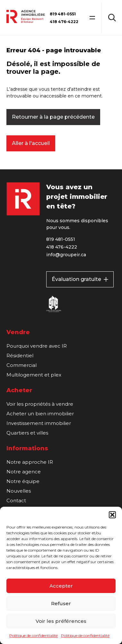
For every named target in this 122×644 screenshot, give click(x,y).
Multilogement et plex (34, 375)
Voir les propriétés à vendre (40, 404)
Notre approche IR (30, 462)
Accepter (61, 586)
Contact (16, 500)
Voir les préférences (61, 621)
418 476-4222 (64, 22)
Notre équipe (23, 481)
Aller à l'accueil (31, 143)
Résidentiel (20, 356)
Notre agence (24, 472)
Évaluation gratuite (80, 279)
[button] (112, 515)
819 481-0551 (63, 14)
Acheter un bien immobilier (40, 414)
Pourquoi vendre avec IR (37, 346)
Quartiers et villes (27, 433)
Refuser (61, 603)
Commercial (22, 365)
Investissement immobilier (39, 423)
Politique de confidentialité (34, 636)
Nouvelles (19, 491)
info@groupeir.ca (66, 255)
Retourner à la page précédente (53, 117)
